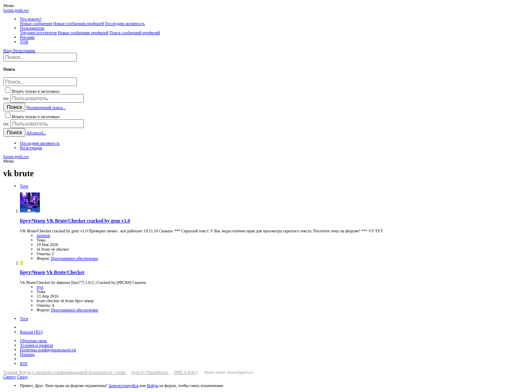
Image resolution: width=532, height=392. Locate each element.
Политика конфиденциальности (48, 350)
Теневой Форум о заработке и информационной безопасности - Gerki (65, 372)
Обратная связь (33, 341)
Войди (152, 386)
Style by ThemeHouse (150, 372)
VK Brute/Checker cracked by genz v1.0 (75, 221)
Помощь (27, 354)
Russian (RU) (31, 332)
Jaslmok (43, 235)
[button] (9, 6)
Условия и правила (37, 345)
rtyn (40, 287)
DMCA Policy (186, 372)
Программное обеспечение (74, 258)
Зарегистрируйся (123, 386)
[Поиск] (40, 57)
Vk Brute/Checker (52, 272)
